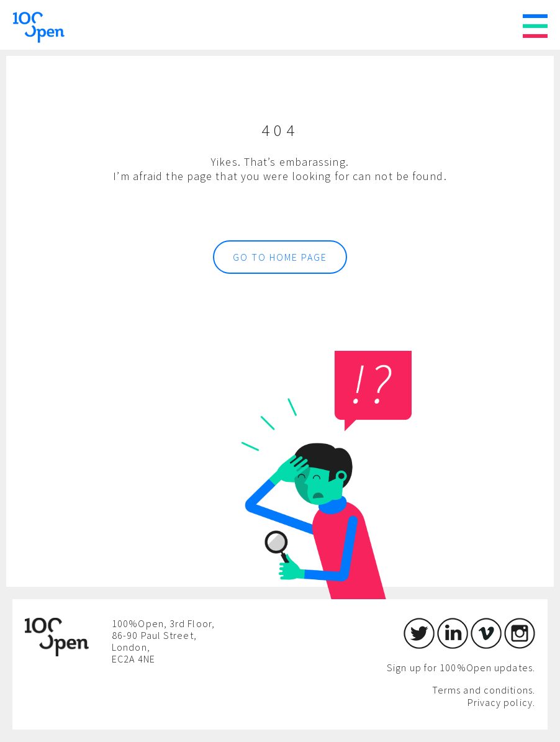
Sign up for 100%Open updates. (461, 667)
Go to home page (280, 257)
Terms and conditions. (484, 690)
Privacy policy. (502, 702)
